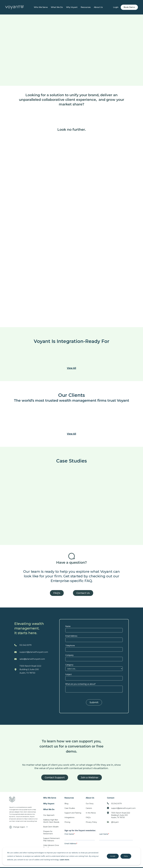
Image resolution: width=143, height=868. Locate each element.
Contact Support (55, 777)
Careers (89, 808)
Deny (126, 856)
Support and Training (73, 813)
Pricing (67, 822)
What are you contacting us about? (80, 684)
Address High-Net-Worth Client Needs (51, 821)
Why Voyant (72, 7)
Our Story (90, 804)
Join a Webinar (90, 777)
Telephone (70, 645)
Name (68, 626)
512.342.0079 (25, 645)
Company (69, 655)
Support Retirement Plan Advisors (51, 839)
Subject (68, 674)
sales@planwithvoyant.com (32, 659)
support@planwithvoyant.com (34, 652)
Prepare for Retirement (48, 833)
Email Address (71, 636)
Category (69, 665)
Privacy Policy (91, 822)
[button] (57, 7)
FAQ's (57, 593)
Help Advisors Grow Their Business (51, 846)
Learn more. (65, 860)
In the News (91, 813)
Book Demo (129, 7)
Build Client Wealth (51, 827)
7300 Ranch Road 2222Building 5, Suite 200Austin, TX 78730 (30, 669)
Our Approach (49, 815)
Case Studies (70, 808)
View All (71, 368)
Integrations (69, 817)
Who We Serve (41, 7)
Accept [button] (113, 856)
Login (116, 7)
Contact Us (83, 593)
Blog (66, 804)
